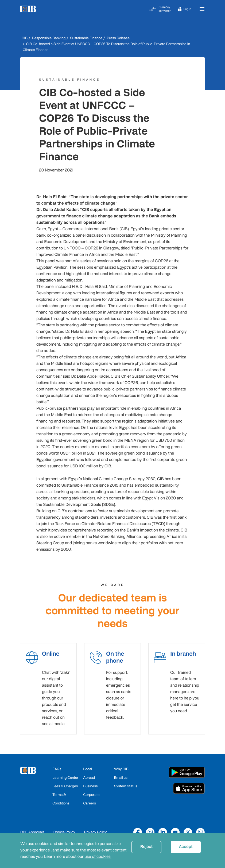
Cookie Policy (64, 829)
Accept (186, 847)
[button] (185, 9)
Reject (146, 847)
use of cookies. (98, 857)
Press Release (118, 38)
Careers (90, 800)
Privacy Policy (96, 829)
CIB (25, 38)
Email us (121, 775)
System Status (126, 783)
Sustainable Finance (86, 38)
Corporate (91, 792)
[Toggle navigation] (202, 9)
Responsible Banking (49, 38)
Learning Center (65, 775)
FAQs (57, 766)
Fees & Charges (65, 783)
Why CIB (121, 766)
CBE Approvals (32, 829)
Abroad (89, 775)
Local (88, 766)
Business (90, 783)
